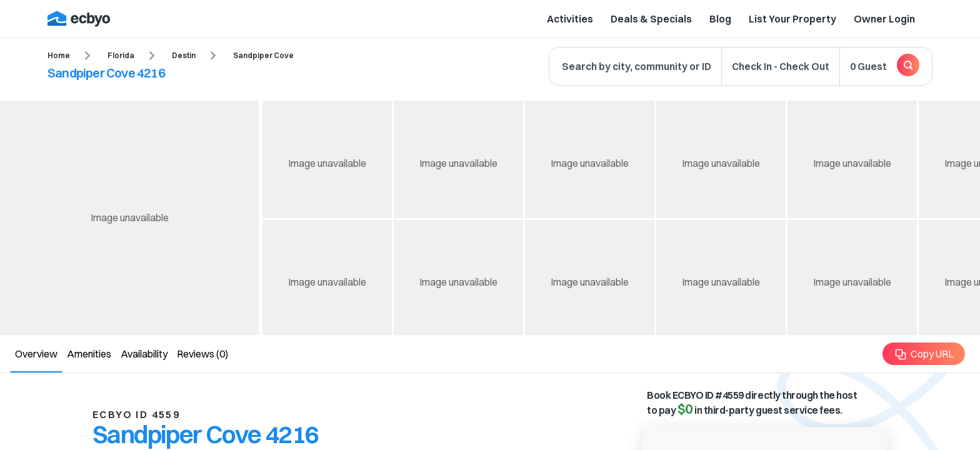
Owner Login (884, 19)
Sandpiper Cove (263, 55)
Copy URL (924, 354)
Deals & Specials (651, 19)
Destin (184, 55)
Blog (720, 19)
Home (59, 55)
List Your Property (792, 19)
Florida (121, 55)
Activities (570, 19)
